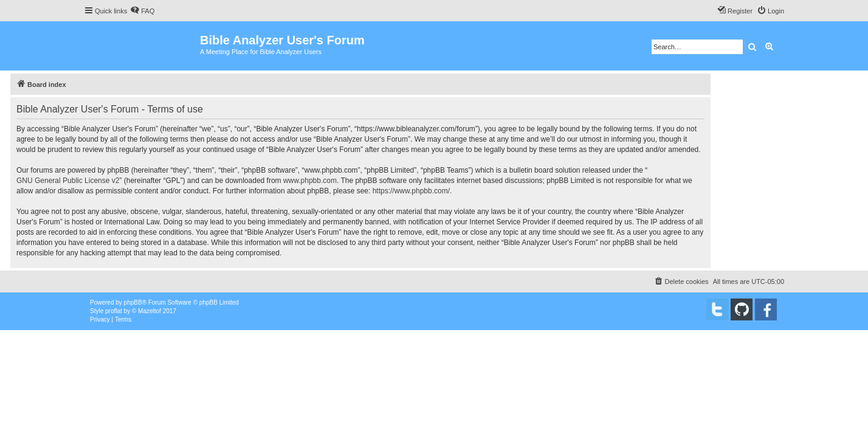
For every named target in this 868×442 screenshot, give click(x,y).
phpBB (133, 302)
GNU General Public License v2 (68, 181)
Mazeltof (150, 311)
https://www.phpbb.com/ (411, 191)
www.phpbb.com (310, 181)
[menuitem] (142, 11)
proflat (114, 311)
